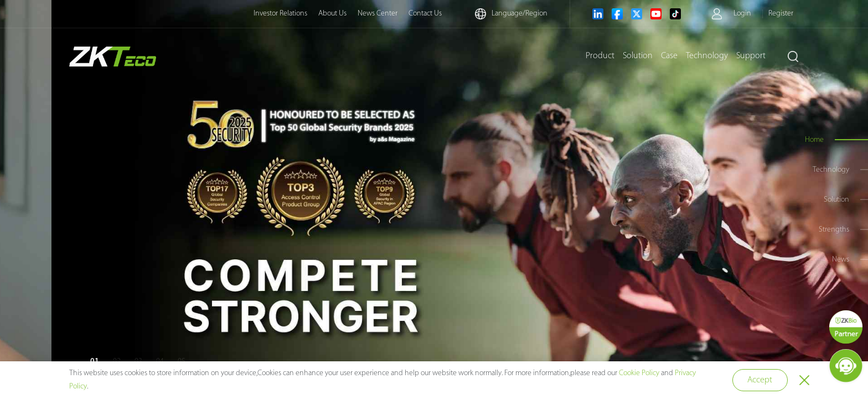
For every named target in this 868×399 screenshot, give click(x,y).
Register (781, 14)
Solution (638, 56)
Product (600, 56)
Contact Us (425, 14)
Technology (707, 56)
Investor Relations (280, 14)
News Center (378, 14)
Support (751, 56)
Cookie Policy (639, 373)
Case (669, 56)
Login (742, 14)
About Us (332, 14)
